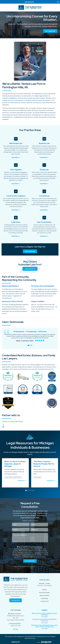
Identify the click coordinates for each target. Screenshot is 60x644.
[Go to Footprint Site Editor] (44, 642)
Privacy (33, 638)
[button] (28, 345)
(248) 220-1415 (16, 626)
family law (41, 100)
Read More (21, 481)
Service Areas (44, 595)
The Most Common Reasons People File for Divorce (44, 464)
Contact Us (16, 600)
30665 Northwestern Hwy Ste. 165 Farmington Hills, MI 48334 (16, 618)
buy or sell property (17, 100)
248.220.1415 (29, 2)
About (44, 590)
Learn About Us (30, 269)
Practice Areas (44, 592)
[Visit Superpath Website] (16, 642)
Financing (44, 598)
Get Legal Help (50, 31)
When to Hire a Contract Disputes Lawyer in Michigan (15, 464)
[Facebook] (16, 629)
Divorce (37, 477)
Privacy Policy (38, 566)
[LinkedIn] (17, 629)
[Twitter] (14, 629)
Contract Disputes (13, 477)
